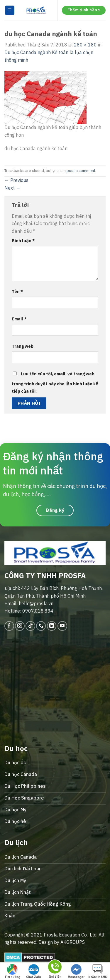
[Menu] (10, 10)
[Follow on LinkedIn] (52, 626)
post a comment (81, 171)
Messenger (76, 971)
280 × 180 (85, 45)
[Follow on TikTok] (30, 626)
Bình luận (23, 241)
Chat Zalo (34, 971)
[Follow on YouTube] (62, 626)
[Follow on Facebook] (9, 626)
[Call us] (41, 626)
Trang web (23, 346)
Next (12, 188)
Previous (16, 180)
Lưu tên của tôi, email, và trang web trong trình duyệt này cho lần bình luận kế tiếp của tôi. (55, 383)
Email (19, 319)
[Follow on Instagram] (20, 626)
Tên (17, 291)
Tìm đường (12, 971)
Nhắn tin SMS (98, 971)
